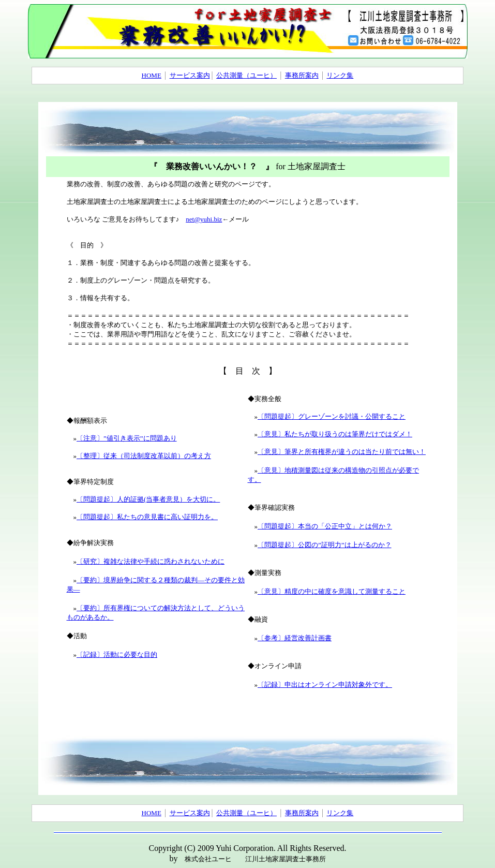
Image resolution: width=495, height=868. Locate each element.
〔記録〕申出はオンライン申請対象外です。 (325, 685)
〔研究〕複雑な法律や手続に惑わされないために (151, 561)
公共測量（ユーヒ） (246, 75)
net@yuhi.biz (204, 219)
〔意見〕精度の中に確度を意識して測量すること (332, 591)
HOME (152, 75)
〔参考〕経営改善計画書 (295, 638)
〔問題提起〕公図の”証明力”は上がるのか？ (325, 545)
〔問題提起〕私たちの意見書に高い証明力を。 (147, 517)
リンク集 (340, 75)
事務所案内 (302, 75)
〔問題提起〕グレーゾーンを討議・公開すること (332, 416)
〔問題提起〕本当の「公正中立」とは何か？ (325, 526)
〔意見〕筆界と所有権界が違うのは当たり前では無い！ (342, 452)
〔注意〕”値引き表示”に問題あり (127, 438)
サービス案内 (190, 75)
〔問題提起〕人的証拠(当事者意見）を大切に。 (148, 499)
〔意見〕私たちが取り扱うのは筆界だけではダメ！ (335, 434)
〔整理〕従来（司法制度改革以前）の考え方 (144, 456)
